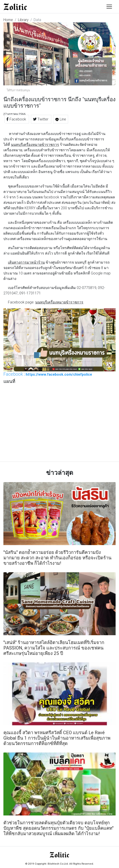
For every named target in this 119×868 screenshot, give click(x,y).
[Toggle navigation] (109, 7)
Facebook (17, 119)
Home (8, 20)
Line (61, 119)
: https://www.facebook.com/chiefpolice (48, 374)
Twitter (41, 119)
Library (23, 20)
